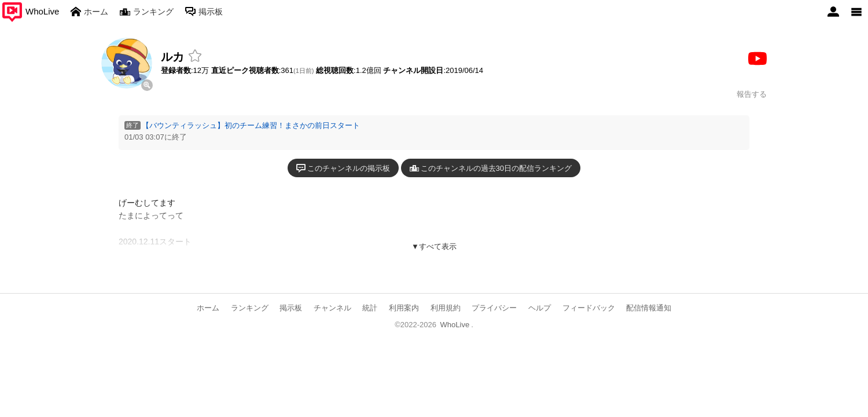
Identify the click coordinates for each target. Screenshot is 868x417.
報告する (752, 94)
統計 (370, 308)
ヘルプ (540, 308)
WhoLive (455, 325)
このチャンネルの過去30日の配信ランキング (491, 168)
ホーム (208, 308)
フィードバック (589, 308)
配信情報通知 (649, 308)
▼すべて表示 (434, 246)
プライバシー (494, 308)
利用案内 (404, 308)
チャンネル (332, 308)
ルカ (172, 57)
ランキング (250, 308)
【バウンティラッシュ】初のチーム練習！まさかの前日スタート (251, 125)
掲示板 (291, 308)
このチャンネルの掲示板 (343, 168)
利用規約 (446, 308)
